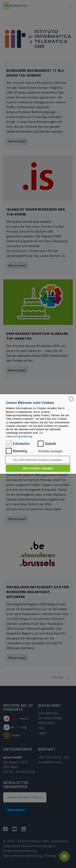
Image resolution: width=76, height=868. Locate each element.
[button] (50, 451)
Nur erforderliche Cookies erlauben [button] (38, 460)
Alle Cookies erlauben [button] (38, 468)
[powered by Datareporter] (71, 399)
